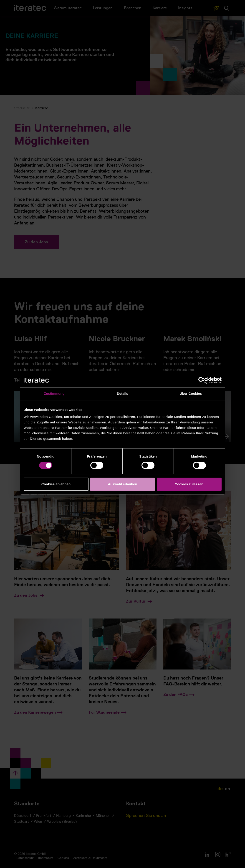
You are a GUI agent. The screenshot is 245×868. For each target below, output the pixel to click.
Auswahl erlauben (122, 484)
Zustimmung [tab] (54, 393)
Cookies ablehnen (56, 484)
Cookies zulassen (189, 484)
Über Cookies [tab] (191, 393)
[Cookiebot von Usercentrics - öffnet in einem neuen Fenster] (202, 380)
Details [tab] (123, 393)
